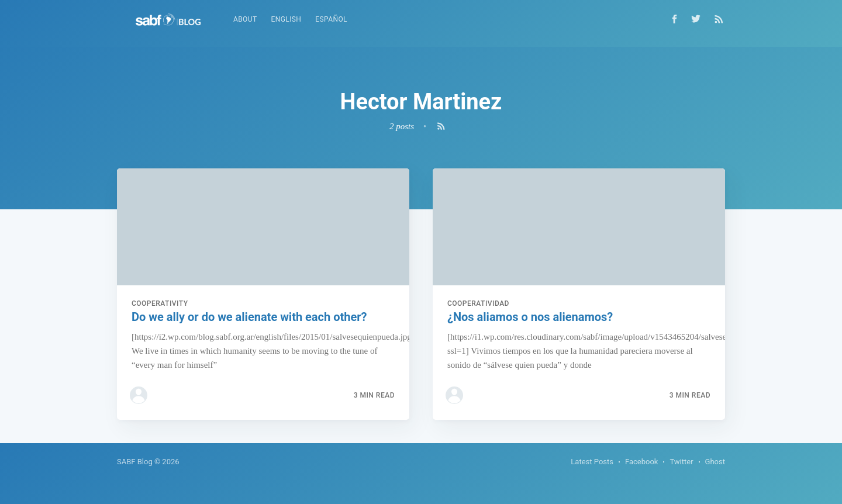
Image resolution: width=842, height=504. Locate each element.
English (287, 19)
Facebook (641, 462)
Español (331, 19)
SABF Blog (135, 462)
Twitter (681, 462)
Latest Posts (592, 462)
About (245, 19)
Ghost (715, 462)
